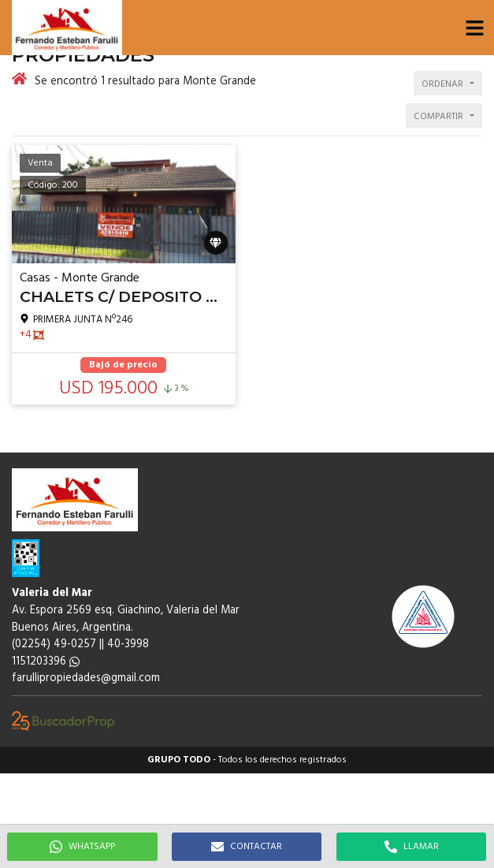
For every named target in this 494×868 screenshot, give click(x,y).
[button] (474, 28)
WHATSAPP (82, 847)
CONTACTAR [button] (247, 847)
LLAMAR (412, 847)
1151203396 (46, 662)
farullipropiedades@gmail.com (86, 678)
